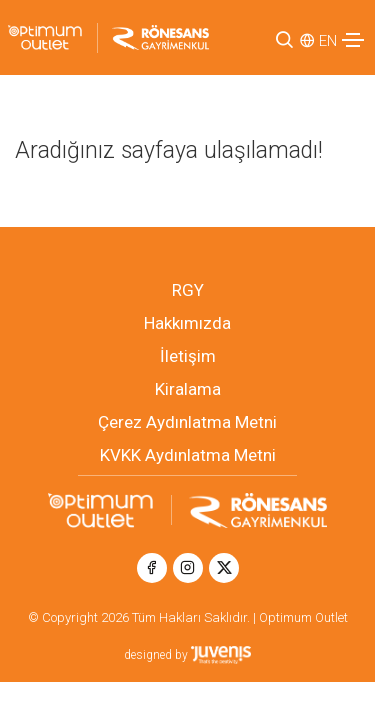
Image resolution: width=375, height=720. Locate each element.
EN (328, 41)
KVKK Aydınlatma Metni (188, 455)
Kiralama (188, 389)
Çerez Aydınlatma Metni (187, 422)
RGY (188, 290)
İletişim (188, 356)
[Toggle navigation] (353, 40)
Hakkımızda (187, 323)
